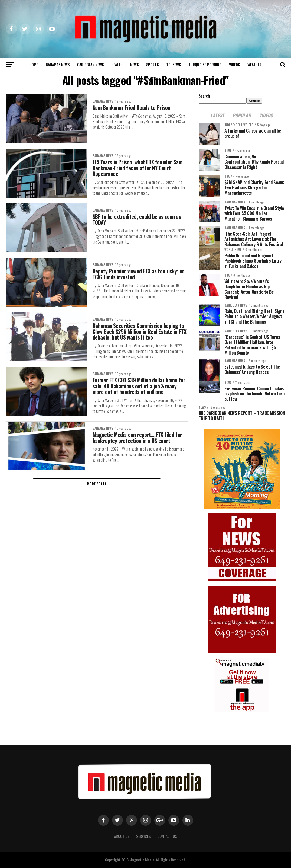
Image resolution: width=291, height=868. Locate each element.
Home (34, 64)
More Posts (97, 494)
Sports (152, 64)
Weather (254, 64)
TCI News (174, 64)
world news (146, 78)
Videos (234, 64)
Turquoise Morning (205, 64)
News (134, 64)
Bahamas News (58, 64)
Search (204, 96)
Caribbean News (90, 64)
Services (143, 836)
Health (117, 64)
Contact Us (167, 836)
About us (122, 836)
